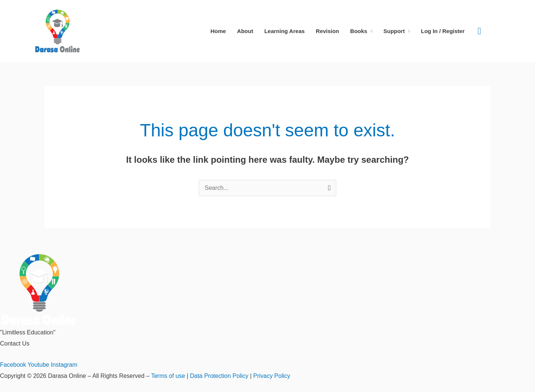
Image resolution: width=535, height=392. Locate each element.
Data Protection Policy (219, 376)
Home (218, 31)
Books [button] (359, 31)
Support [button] (394, 31)
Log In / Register (443, 31)
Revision (328, 31)
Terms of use (168, 376)
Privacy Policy (272, 376)
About (245, 31)
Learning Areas (284, 31)
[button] (480, 31)
